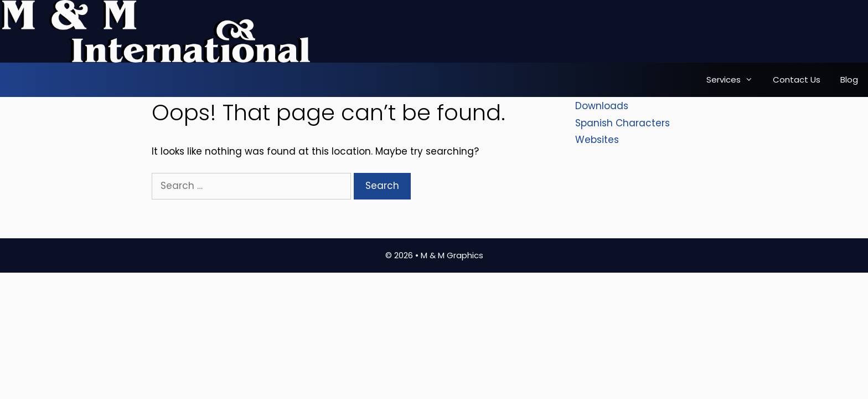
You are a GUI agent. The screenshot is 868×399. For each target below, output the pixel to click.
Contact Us (797, 80)
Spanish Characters (622, 123)
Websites (597, 140)
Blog (849, 80)
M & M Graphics (452, 255)
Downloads (602, 106)
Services (735, 80)
